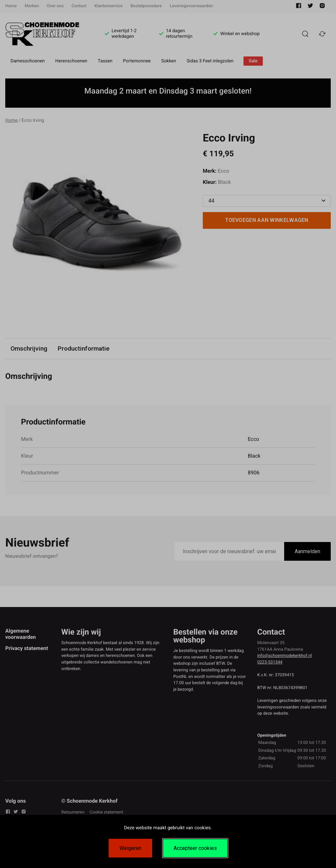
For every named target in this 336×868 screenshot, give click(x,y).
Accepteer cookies (195, 848)
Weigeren (130, 848)
